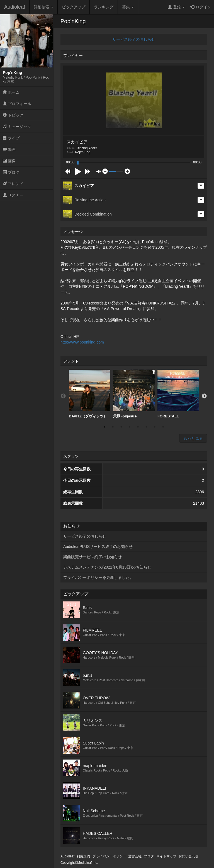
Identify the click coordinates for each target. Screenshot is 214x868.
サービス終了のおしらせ (134, 39)
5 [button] (138, 427)
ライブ (11, 138)
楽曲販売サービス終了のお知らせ (93, 557)
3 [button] (121, 427)
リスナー (13, 195)
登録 (176, 7)
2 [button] (113, 427)
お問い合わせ (189, 856)
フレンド (13, 184)
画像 (9, 161)
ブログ (11, 172)
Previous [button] (63, 396)
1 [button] (104, 427)
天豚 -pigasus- (134, 394)
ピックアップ (74, 7)
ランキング (104, 7)
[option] (90, 394)
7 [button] (155, 427)
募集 (128, 7)
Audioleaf (15, 7)
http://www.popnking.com (82, 342)
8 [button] (163, 427)
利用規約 (83, 856)
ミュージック (17, 127)
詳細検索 (43, 7)
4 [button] (130, 427)
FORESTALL (178, 394)
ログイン (201, 7)
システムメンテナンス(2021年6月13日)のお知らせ (107, 567)
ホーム (11, 92)
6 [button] (146, 427)
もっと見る (193, 438)
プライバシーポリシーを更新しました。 (98, 577)
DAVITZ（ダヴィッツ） (90, 394)
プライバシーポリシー (109, 856)
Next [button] (204, 396)
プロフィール (17, 104)
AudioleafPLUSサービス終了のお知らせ (98, 547)
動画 (9, 149)
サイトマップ (166, 856)
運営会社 (135, 856)
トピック (13, 115)
